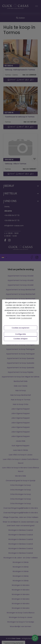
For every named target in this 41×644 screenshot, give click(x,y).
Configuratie (20, 334)
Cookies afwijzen (20, 339)
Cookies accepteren (20, 328)
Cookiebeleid (26, 318)
